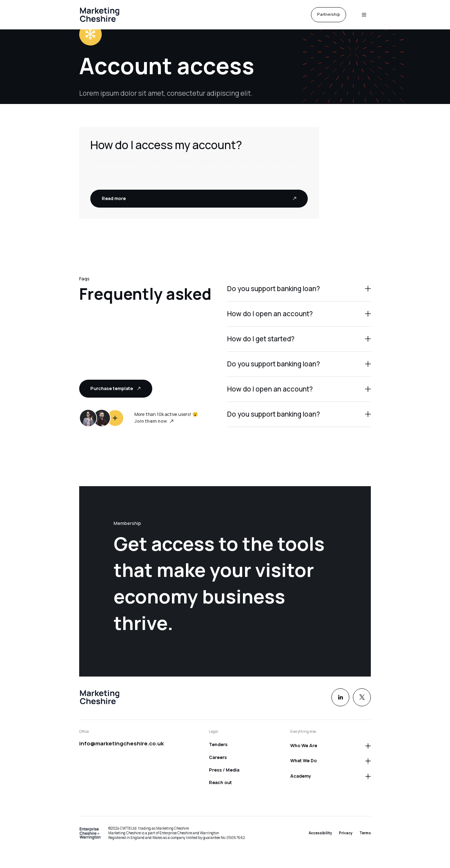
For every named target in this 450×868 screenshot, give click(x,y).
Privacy (346, 833)
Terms (365, 833)
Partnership (329, 14)
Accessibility (320, 833)
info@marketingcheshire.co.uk (121, 743)
